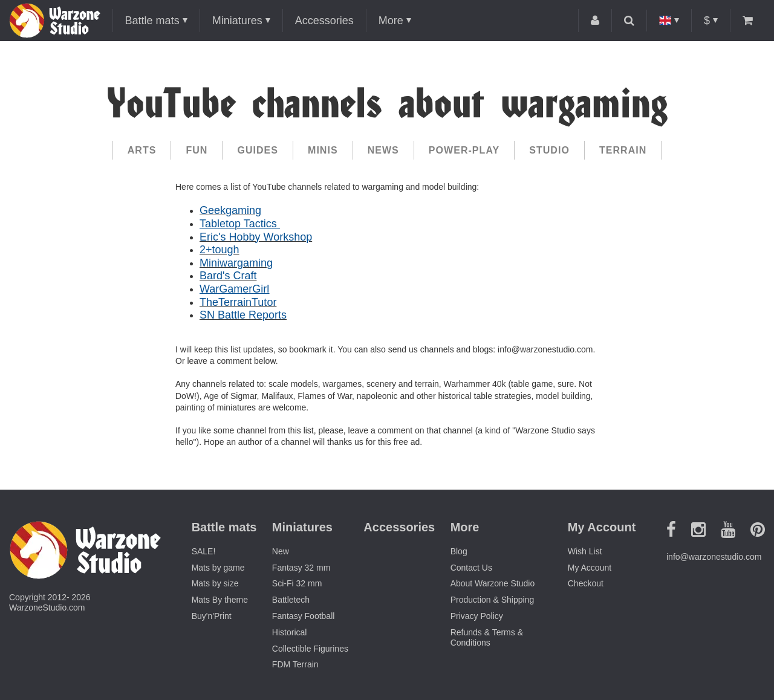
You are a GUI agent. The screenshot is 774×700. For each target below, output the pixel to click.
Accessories (324, 21)
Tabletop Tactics (240, 224)
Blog (459, 551)
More (391, 21)
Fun (197, 150)
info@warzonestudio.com (714, 557)
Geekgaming (230, 210)
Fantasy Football (304, 616)
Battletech (291, 600)
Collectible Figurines (310, 649)
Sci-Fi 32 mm (297, 583)
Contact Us (471, 568)
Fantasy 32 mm (301, 568)
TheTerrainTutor (238, 302)
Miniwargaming (236, 263)
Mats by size (215, 583)
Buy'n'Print (212, 616)
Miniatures (237, 21)
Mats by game (218, 568)
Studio (549, 150)
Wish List (585, 551)
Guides (258, 150)
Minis (323, 150)
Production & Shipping (493, 600)
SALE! (204, 551)
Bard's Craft (228, 276)
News (383, 150)
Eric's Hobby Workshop (256, 237)
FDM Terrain (295, 664)
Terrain (623, 150)
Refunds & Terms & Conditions (487, 637)
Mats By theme (220, 600)
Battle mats (152, 21)
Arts (142, 150)
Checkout (586, 583)
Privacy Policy (477, 616)
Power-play (464, 150)
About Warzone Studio (493, 583)
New (281, 551)
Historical (290, 632)
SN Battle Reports (243, 315)
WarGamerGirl (234, 289)
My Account (590, 568)
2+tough (220, 250)
